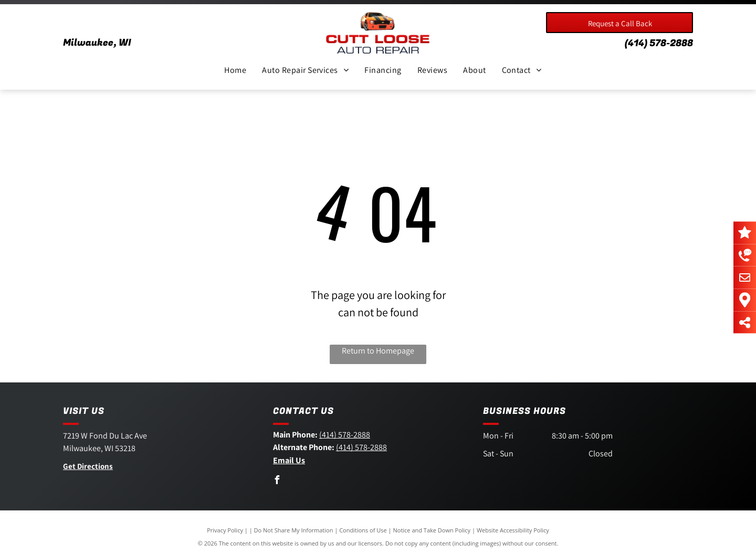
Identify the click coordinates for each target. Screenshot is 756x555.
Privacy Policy (225, 530)
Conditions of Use (363, 530)
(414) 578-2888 (659, 43)
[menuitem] (235, 70)
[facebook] (277, 481)
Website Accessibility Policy (513, 530)
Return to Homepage (378, 351)
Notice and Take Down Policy (432, 530)
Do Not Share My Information (294, 530)
